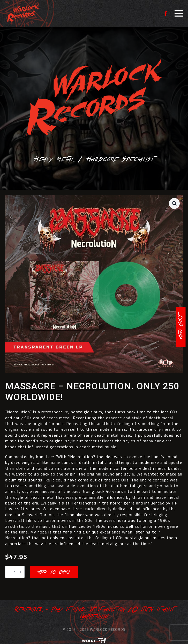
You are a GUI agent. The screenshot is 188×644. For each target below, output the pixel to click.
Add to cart (54, 572)
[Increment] (20, 572)
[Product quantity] (15, 572)
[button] (174, 203)
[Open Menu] (179, 13)
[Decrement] (9, 572)
